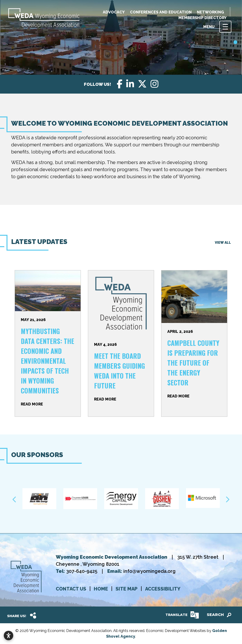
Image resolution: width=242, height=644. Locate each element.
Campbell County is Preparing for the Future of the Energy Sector (193, 363)
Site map (127, 589)
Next (227, 500)
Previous (15, 500)
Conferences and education (161, 12)
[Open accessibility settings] (9, 636)
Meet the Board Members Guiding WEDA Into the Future (119, 371)
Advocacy (114, 12)
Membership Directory (203, 18)
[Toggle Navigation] (225, 27)
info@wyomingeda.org (149, 571)
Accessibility (163, 589)
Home (101, 589)
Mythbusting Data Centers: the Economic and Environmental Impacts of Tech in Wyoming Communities (48, 361)
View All (223, 243)
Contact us (71, 589)
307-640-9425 (82, 571)
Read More (32, 404)
